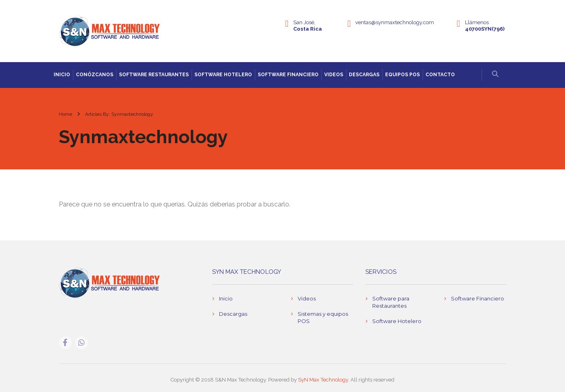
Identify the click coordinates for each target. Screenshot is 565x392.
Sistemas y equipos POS (323, 317)
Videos (334, 75)
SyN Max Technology (323, 380)
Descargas (364, 75)
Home (66, 114)
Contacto (440, 75)
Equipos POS (402, 75)
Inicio (62, 75)
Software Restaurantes (154, 75)
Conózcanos (95, 75)
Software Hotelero (223, 75)
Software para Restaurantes (391, 302)
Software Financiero (288, 75)
